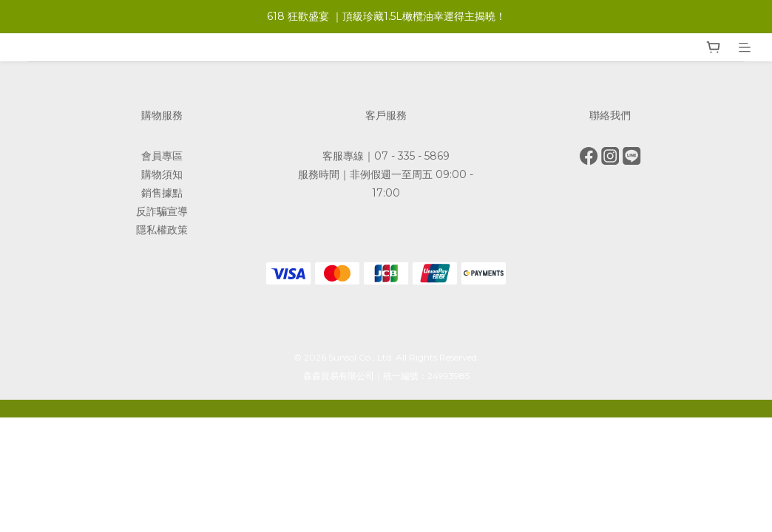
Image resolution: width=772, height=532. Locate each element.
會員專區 (162, 156)
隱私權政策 (162, 230)
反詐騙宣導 (162, 211)
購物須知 (162, 174)
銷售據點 (162, 193)
